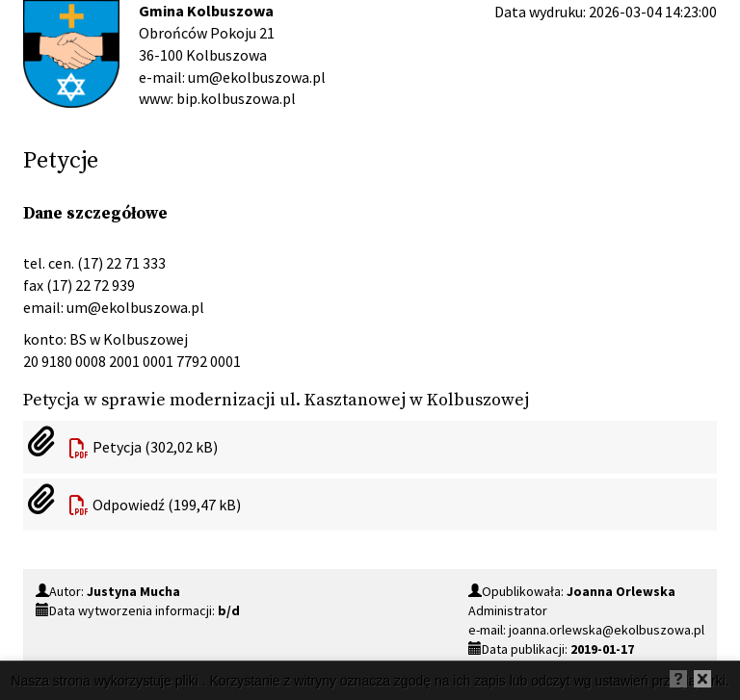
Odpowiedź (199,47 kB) (167, 505)
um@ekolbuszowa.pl (135, 307)
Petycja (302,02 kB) (155, 447)
